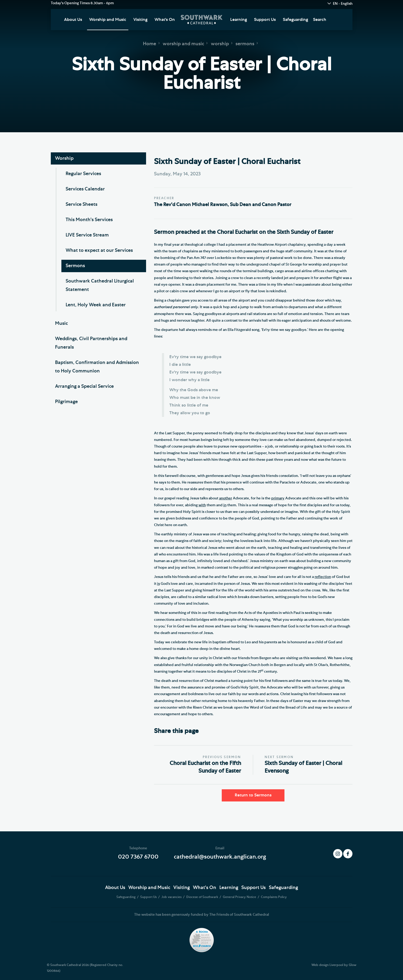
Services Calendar (85, 189)
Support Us (265, 20)
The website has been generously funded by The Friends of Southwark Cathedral (202, 915)
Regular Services (83, 174)
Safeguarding (295, 20)
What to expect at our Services (99, 250)
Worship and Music (108, 20)
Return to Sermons (253, 795)
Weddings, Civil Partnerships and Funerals (91, 343)
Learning (239, 20)
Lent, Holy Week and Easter (96, 305)
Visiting (140, 20)
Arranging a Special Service (84, 386)
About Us (73, 20)
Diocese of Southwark (203, 897)
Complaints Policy (274, 897)
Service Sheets (81, 204)
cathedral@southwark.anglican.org (220, 857)
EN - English (343, 4)
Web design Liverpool (327, 965)
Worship (64, 158)
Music (61, 323)
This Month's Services (89, 220)
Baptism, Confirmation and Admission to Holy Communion (97, 367)
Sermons (75, 266)
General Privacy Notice (240, 897)
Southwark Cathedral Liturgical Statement (100, 285)
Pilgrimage (66, 402)
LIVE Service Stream (87, 235)
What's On (165, 20)
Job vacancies (172, 897)
